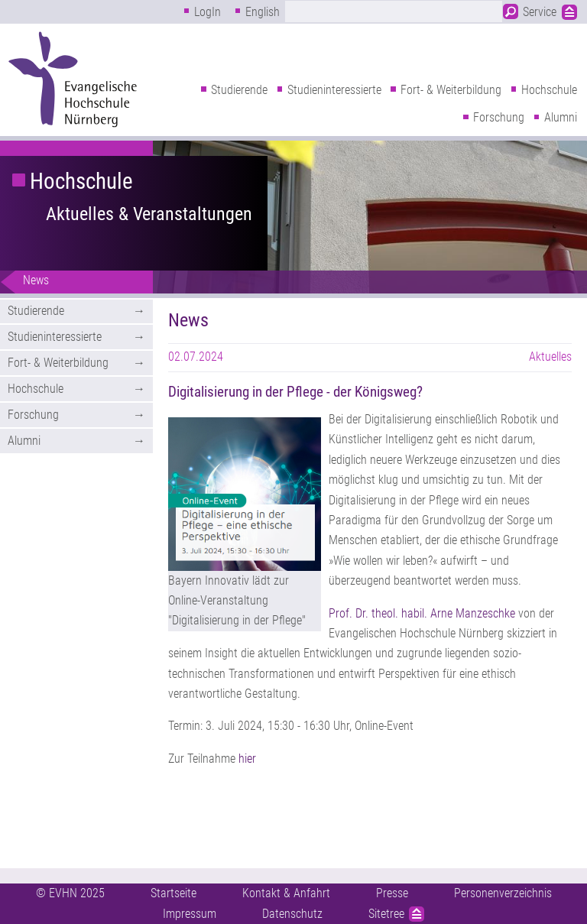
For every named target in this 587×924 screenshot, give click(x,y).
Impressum (190, 914)
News (36, 280)
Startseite (174, 893)
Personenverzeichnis (503, 893)
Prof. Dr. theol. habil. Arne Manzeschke (422, 613)
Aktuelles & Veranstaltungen (149, 214)
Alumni (561, 117)
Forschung (499, 117)
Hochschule (549, 90)
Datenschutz (292, 914)
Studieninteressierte (334, 90)
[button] (245, 494)
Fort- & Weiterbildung (451, 90)
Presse (392, 893)
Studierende (239, 90)
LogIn (208, 12)
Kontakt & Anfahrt (286, 893)
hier (247, 759)
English (263, 12)
